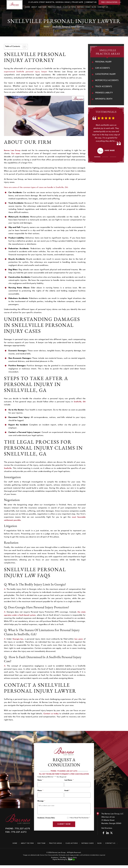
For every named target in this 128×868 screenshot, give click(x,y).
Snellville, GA (79, 402)
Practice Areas (55, 7)
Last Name (69, 780)
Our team (16, 154)
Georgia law (18, 639)
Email (67, 791)
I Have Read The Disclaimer (80, 820)
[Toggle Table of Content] (23, 47)
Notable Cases (84, 7)
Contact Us (89, 2)
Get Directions (107, 831)
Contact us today (51, 714)
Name (40, 780)
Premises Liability (104, 93)
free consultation (109, 2)
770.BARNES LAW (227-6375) (67, 771)
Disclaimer (41, 819)
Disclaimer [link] (54, 860)
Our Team (42, 7)
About (34, 7)
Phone (40, 791)
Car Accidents (103, 68)
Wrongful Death (104, 100)
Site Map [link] (63, 860)
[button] (97, 157)
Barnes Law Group (13, 150)
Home (28, 7)
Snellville (8, 468)
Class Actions (69, 7)
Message (41, 802)
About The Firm (24, 846)
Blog (94, 7)
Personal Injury (104, 62)
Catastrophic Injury (106, 75)
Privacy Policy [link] (73, 860)
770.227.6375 (74, 2)
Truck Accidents (104, 87)
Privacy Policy (50, 819)
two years (78, 639)
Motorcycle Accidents (107, 81)
